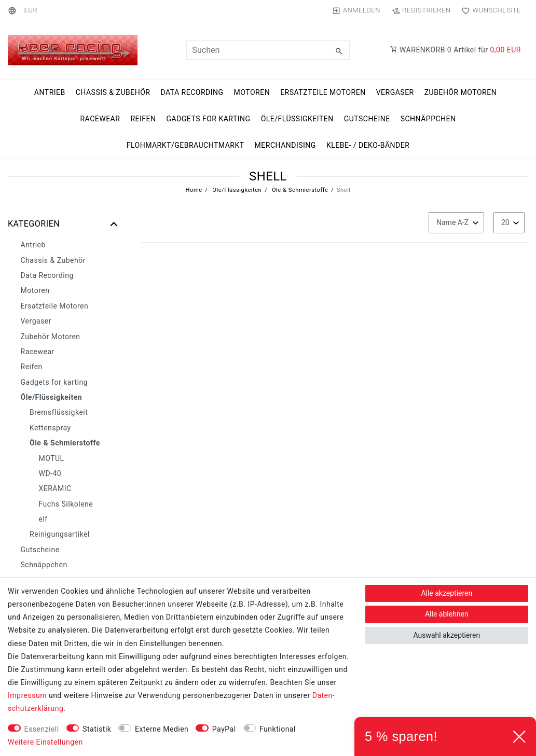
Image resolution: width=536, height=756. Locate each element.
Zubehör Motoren (461, 92)
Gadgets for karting (208, 119)
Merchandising (285, 145)
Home (194, 190)
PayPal (224, 729)
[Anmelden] (356, 10)
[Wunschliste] (489, 10)
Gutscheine (367, 119)
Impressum (27, 695)
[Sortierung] (456, 223)
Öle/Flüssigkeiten (297, 119)
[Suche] (339, 51)
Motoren (252, 92)
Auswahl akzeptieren (446, 635)
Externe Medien (162, 729)
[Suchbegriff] (268, 50)
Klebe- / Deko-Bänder (368, 145)
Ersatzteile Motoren (323, 92)
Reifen (143, 119)
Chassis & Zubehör (113, 92)
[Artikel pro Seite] (509, 223)
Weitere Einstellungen (45, 742)
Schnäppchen (428, 119)
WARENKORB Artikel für (456, 50)
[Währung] (31, 10)
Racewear (100, 119)
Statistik (97, 729)
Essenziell (42, 729)
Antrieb (50, 92)
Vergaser (395, 92)
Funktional (278, 729)
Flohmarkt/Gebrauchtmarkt (185, 145)
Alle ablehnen (447, 614)
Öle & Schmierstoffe (299, 190)
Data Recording (192, 92)
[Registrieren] (421, 10)
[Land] (14, 10)
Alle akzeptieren (446, 593)
